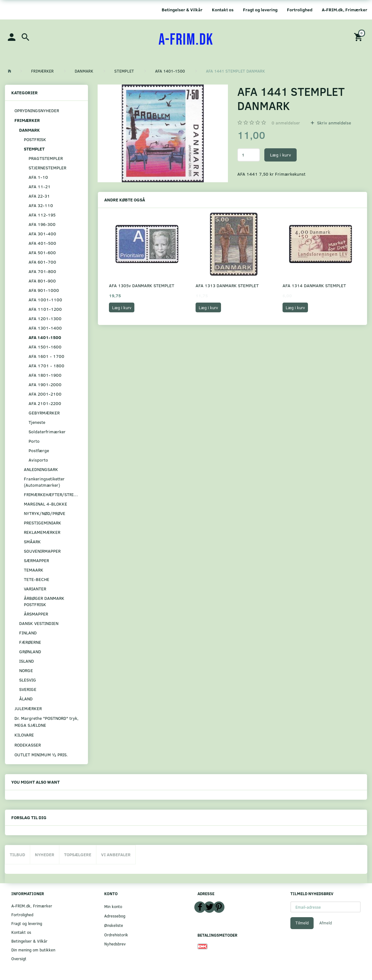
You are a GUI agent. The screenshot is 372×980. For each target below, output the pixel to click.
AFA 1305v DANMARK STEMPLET (142, 285)
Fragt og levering (260, 10)
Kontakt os (223, 10)
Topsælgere (78, 854)
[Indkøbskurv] (359, 37)
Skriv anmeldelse (333, 123)
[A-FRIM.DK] (186, 40)
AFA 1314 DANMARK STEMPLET (314, 285)
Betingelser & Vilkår (182, 10)
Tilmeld (302, 923)
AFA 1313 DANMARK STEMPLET (227, 285)
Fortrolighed (300, 10)
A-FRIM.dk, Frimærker (345, 10)
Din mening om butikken (33, 950)
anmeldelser (286, 123)
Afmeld (326, 923)
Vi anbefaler (116, 854)
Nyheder (45, 854)
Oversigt (19, 958)
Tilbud (17, 854)
